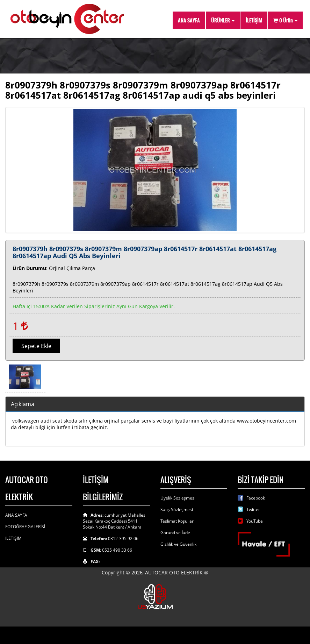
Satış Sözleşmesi (177, 509)
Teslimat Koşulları (178, 521)
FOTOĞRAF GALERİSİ (25, 527)
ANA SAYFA (189, 20)
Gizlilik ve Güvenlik (178, 544)
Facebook (256, 498)
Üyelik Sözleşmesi (178, 498)
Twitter (253, 509)
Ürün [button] (285, 20)
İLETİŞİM (254, 20)
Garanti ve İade (175, 533)
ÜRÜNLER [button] (223, 20)
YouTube (255, 521)
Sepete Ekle (36, 346)
